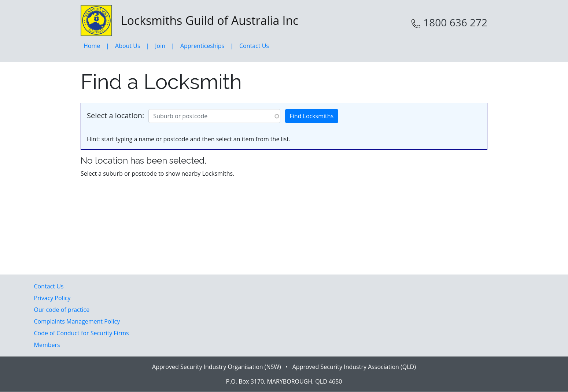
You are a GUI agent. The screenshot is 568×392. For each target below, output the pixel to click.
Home (92, 46)
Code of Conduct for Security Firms (82, 333)
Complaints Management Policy (77, 321)
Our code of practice (62, 310)
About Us (128, 46)
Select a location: (115, 115)
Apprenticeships (202, 46)
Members (47, 345)
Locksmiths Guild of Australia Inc (189, 20)
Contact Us (254, 46)
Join (160, 46)
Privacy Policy (52, 298)
